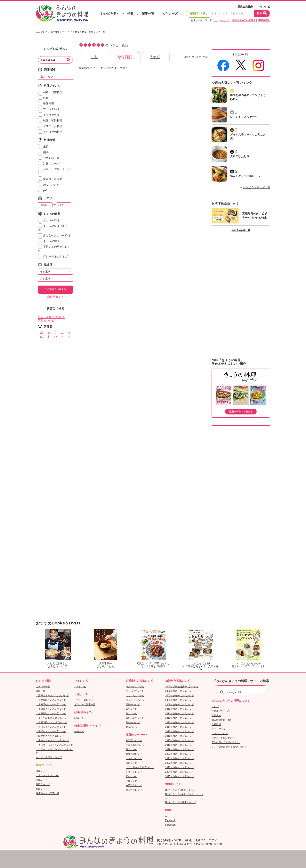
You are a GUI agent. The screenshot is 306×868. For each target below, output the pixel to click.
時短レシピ (132, 763)
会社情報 (216, 724)
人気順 (155, 57)
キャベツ (224, 20)
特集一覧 (79, 731)
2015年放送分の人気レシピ (180, 731)
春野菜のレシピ (134, 740)
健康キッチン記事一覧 (48, 793)
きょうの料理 (49, 220)
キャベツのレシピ (135, 691)
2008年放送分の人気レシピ (180, 700)
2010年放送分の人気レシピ (180, 709)
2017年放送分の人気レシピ (180, 740)
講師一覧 (41, 691)
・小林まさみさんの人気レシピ (52, 740)
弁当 (43, 190)
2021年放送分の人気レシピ (180, 758)
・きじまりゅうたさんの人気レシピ (55, 745)
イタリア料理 (49, 115)
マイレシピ (264, 7)
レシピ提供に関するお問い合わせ (229, 747)
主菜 (43, 147)
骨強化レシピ (43, 784)
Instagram (170, 825)
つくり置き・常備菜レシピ (140, 767)
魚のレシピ (132, 714)
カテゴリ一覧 (43, 687)
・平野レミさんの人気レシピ (51, 731)
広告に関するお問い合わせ (226, 742)
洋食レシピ (132, 781)
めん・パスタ (49, 185)
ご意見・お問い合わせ (223, 738)
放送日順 (125, 57)
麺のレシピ (132, 749)
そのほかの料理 (50, 132)
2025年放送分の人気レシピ (180, 776)
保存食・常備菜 (50, 179)
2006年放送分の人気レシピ (180, 691)
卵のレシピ (132, 709)
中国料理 (46, 104)
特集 (131, 14)
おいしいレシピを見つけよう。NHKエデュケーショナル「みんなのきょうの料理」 (62, 13)
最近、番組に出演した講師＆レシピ (52, 319)
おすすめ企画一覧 (241, 230)
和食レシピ (132, 776)
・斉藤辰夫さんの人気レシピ (51, 709)
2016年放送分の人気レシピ (180, 736)
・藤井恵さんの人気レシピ (50, 736)
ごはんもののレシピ (136, 745)
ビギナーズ (170, 14)
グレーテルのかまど (53, 257)
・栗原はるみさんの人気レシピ (52, 696)
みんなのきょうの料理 (54, 235)
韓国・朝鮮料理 (50, 121)
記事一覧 (148, 14)
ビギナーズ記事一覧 (85, 705)
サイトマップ (219, 729)
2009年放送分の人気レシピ (180, 705)
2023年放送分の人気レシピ (180, 767)
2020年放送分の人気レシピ (180, 754)
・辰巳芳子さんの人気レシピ (51, 727)
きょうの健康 (49, 241)
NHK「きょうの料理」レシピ (181, 790)
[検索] (241, 692)
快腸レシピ (42, 789)
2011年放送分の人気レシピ (180, 714)
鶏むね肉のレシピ (135, 718)
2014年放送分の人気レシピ (180, 727)
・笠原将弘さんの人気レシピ (51, 714)
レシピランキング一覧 (256, 187)
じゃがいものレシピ (136, 700)
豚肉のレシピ (133, 727)
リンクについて (220, 733)
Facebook (170, 820)
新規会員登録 (245, 7)
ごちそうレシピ (134, 758)
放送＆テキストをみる (241, 412)
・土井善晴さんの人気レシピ (51, 700)
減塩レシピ (42, 771)
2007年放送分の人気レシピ (180, 696)
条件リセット (55, 297)
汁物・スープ (49, 164)
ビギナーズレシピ (84, 700)
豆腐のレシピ (133, 705)
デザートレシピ (134, 772)
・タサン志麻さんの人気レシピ (52, 718)
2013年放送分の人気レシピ (180, 722)
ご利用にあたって (221, 711)
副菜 (43, 152)
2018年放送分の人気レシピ (180, 745)
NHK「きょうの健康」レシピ (181, 802)
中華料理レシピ (134, 785)
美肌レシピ (42, 780)
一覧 (94, 57)
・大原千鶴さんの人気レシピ (51, 705)
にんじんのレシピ (135, 696)
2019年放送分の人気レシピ (180, 749)
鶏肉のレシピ (133, 722)
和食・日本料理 (50, 92)
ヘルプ (215, 706)
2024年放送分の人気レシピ (180, 772)
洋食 (43, 98)
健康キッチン (199, 14)
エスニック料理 (50, 126)
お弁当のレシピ (134, 754)
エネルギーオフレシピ (48, 775)
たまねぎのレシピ (135, 687)
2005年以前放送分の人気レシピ (182, 687)
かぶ (216, 20)
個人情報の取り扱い (222, 720)
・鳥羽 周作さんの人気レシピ (51, 722)
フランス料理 (49, 109)
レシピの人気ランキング (49, 757)
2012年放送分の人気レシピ (180, 718)
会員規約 (216, 715)
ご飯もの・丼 (49, 158)
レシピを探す (110, 14)
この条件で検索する (55, 289)
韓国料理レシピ (134, 790)
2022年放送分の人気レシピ (180, 763)
